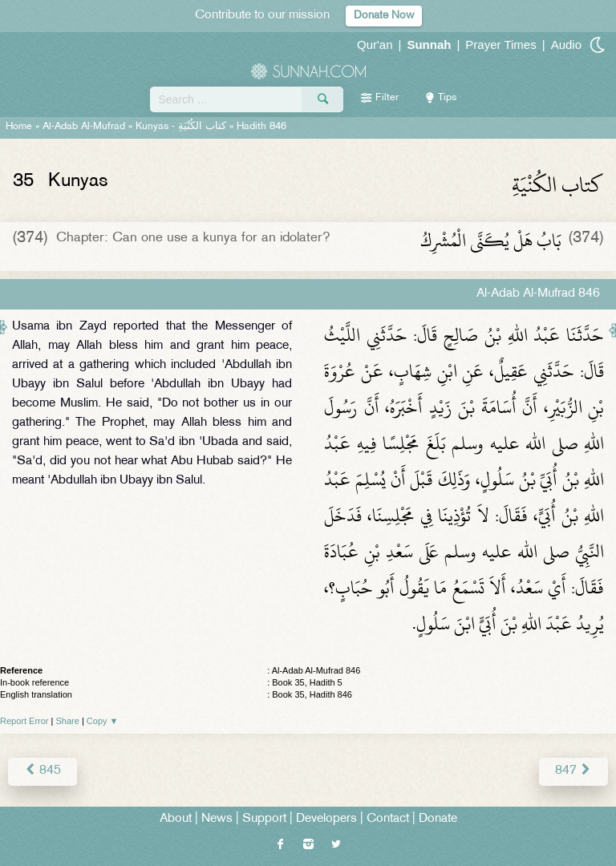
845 (43, 771)
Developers (326, 819)
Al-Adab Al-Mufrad (84, 127)
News (217, 819)
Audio (566, 45)
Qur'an (375, 45)
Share (68, 721)
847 (573, 771)
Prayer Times (500, 45)
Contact (388, 819)
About (176, 819)
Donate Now (384, 16)
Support (264, 819)
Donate (438, 819)
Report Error (24, 721)
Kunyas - (181, 127)
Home (19, 127)
